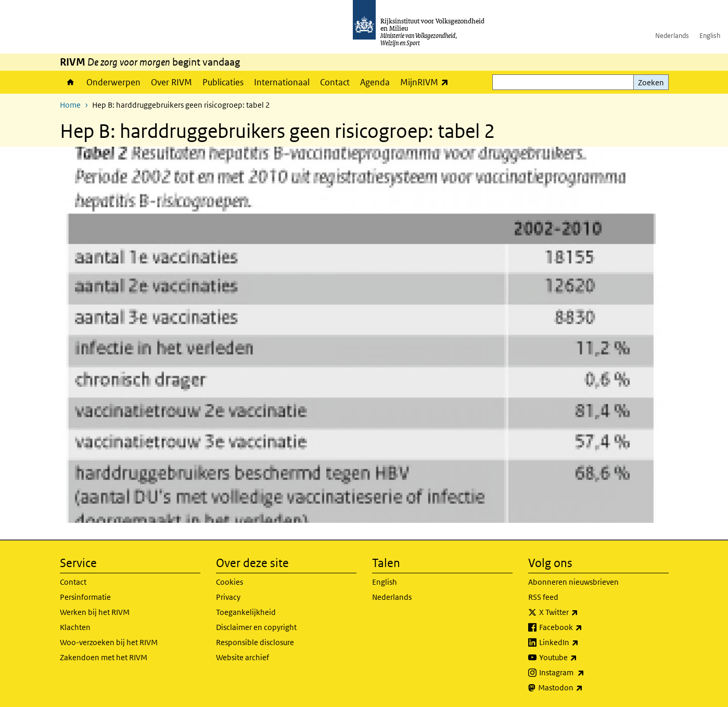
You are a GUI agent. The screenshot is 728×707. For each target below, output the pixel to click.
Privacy (228, 597)
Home (71, 82)
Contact (335, 82)
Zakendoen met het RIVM (104, 657)
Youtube (581, 658)
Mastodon (583, 688)
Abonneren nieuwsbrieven (573, 582)
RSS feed (543, 597)
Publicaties (223, 82)
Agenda (375, 82)
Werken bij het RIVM (95, 612)
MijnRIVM (427, 82)
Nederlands (672, 36)
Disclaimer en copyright (256, 627)
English (710, 36)
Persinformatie (85, 597)
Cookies (229, 582)
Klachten (75, 627)
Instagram (585, 673)
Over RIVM (171, 82)
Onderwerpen (113, 82)
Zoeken (651, 82)
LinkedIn (582, 642)
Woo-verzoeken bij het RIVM (109, 642)
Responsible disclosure (255, 642)
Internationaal (282, 82)
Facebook (584, 627)
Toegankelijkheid (246, 612)
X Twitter (582, 612)
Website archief (242, 657)
